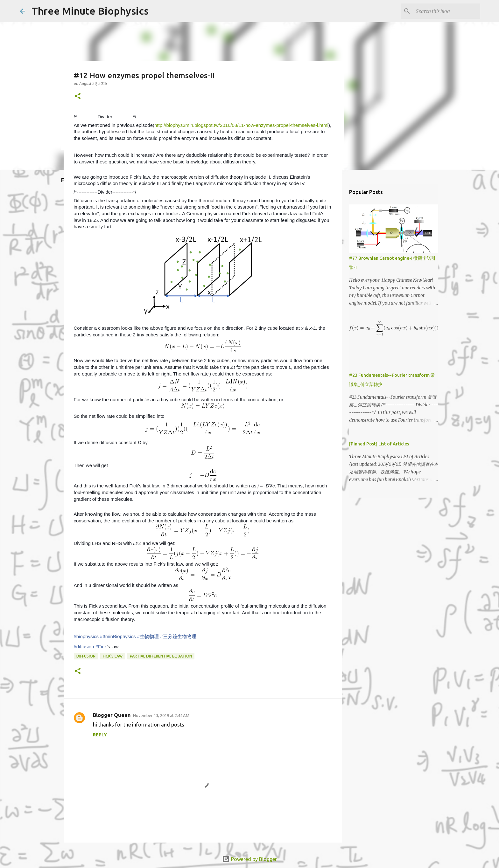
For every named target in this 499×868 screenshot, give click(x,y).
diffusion (86, 656)
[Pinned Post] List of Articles (379, 444)
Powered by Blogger (250, 859)
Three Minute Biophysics (90, 11)
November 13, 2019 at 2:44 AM (161, 715)
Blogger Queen (112, 715)
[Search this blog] (447, 11)
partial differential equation (161, 656)
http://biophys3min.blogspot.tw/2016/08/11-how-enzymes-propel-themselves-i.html (241, 125)
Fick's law (113, 656)
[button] (78, 96)
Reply (100, 735)
